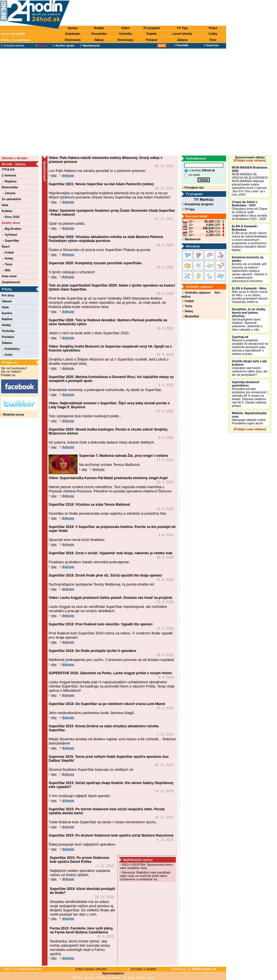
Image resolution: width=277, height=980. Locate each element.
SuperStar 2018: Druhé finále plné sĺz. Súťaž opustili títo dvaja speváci (105, 575)
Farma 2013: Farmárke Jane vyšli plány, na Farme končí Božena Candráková (82, 930)
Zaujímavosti (11, 282)
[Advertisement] (53, 102)
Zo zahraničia (11, 199)
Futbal (8, 252)
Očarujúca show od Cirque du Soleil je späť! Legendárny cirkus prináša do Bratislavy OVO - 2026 (250, 210)
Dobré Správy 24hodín (90, 969)
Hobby (6, 325)
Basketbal (191, 316)
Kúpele (152, 34)
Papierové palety (109, 977)
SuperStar (11, 241)
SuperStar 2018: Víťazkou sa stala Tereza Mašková (89, 505)
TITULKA (8, 169)
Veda (5, 307)
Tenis (8, 264)
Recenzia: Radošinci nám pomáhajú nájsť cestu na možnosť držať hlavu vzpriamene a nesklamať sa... (145, 876)
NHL (7, 270)
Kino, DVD (11, 217)
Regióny (10, 181)
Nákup (99, 40)
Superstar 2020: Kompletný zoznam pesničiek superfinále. (95, 263)
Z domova (9, 175)
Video (125, 28)
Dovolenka (99, 34)
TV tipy (188, 209)
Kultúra (7, 211)
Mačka (77, 977)
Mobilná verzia (12, 414)
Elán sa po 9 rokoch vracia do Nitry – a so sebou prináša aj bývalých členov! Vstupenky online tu (250, 295)
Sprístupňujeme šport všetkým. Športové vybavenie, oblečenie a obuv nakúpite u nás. (249, 319)
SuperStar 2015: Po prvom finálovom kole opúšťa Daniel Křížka (79, 860)
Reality (99, 28)
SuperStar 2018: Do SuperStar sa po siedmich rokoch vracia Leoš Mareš (107, 704)
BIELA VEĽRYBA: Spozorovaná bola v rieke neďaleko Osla (147, 866)
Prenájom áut (193, 187)
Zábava (182, 40)
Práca (213, 28)
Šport (6, 246)
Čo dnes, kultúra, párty (139, 977)
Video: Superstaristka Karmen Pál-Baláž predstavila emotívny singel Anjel (108, 478)
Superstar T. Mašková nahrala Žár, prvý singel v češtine (124, 456)
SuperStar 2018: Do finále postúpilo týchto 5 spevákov (92, 651)
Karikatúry (11, 349)
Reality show (11, 223)
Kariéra (7, 313)
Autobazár (73, 34)
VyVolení (10, 235)
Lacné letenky (182, 34)
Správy (73, 28)
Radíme (7, 319)
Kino (213, 40)
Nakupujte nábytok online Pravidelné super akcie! (249, 418)
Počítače (8, 337)
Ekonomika (10, 187)
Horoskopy (125, 40)
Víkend (7, 301)
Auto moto (9, 276)
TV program (152, 28)
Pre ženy (8, 295)
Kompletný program (198, 204)
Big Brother (12, 229)
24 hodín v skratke (142, 969)
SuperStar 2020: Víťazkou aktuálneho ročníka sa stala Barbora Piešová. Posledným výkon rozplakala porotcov (106, 239)
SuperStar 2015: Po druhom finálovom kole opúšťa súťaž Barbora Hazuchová (111, 835)
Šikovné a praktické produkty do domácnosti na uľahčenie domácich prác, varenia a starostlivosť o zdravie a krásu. (250, 345)
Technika (8, 331)
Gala (5, 205)
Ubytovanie (73, 40)
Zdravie (9, 193)
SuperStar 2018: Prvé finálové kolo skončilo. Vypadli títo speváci (101, 624)
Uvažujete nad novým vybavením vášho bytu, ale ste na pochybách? (250, 368)
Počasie (152, 40)
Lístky (213, 34)
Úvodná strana (13, 45)
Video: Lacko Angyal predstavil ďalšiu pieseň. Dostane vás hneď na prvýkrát (110, 598)
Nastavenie (191, 239)
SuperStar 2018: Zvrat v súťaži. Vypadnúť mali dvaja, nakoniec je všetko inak (111, 553)
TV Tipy (182, 28)
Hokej (8, 258)
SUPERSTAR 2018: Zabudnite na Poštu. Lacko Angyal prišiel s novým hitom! (110, 673)
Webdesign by (194, 969)
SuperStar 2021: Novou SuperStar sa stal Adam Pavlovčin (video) (101, 184)
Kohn (8, 355)
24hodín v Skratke (15, 158)
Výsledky (125, 34)
